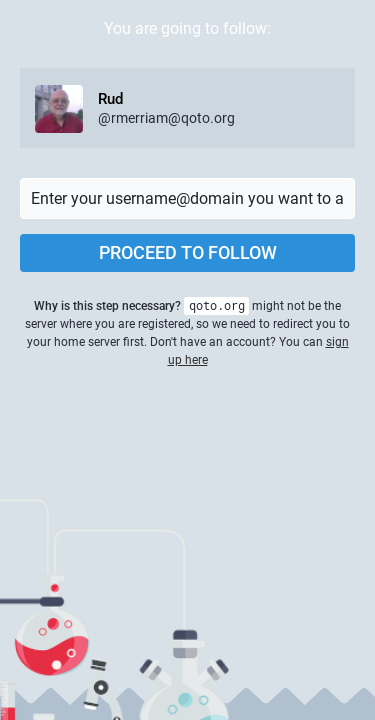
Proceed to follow (188, 252)
